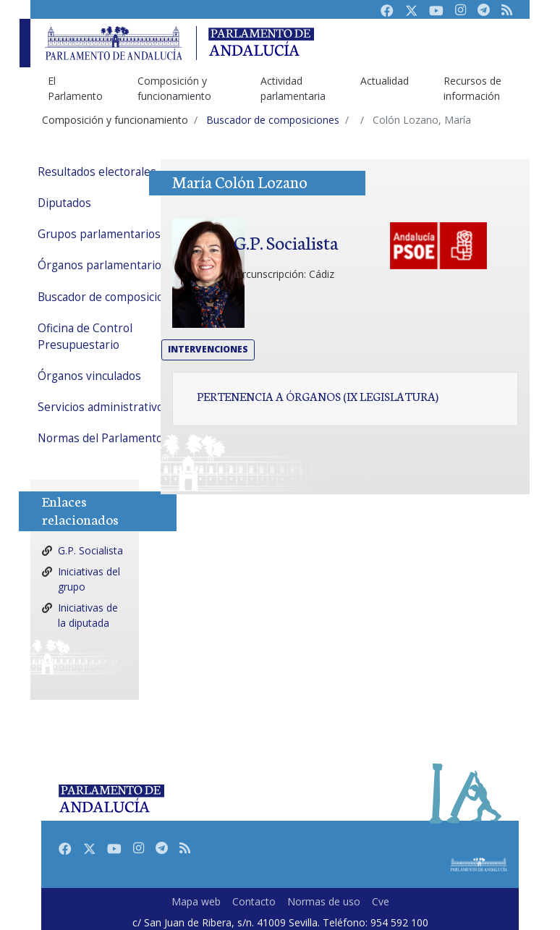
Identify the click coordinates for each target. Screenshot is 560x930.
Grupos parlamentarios (99, 234)
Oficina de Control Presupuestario (85, 337)
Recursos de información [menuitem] (472, 88)
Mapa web (196, 901)
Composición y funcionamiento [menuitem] (174, 88)
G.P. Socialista (90, 550)
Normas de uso (324, 901)
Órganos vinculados (89, 376)
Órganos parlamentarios (102, 265)
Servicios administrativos (103, 407)
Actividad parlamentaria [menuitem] (293, 88)
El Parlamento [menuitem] (75, 88)
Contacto (254, 901)
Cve (381, 901)
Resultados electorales (97, 172)
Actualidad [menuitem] (385, 81)
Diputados (64, 203)
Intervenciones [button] (208, 349)
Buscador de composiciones (110, 297)
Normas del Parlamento (100, 438)
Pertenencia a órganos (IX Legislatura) (318, 396)
